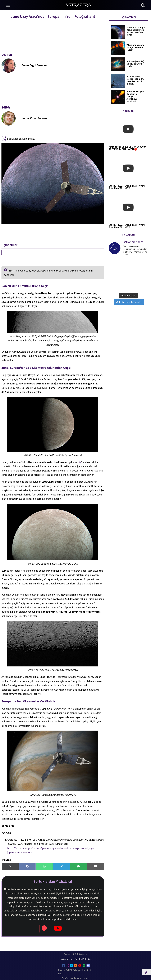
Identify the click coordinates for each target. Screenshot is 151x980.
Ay (80, 462)
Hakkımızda (65, 959)
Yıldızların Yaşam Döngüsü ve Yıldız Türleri (136, 48)
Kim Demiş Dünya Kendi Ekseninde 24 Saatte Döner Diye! (136, 31)
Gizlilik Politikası (83, 959)
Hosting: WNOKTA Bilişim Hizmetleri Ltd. (74, 972)
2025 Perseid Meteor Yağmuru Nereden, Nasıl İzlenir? (135, 80)
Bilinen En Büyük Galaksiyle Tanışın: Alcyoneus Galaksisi (135, 97)
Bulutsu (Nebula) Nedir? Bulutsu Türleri (135, 64)
